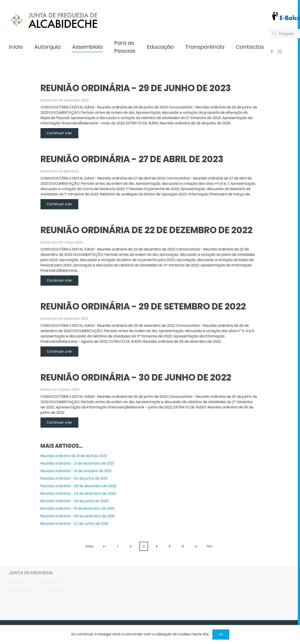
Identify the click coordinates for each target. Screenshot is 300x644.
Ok (221, 634)
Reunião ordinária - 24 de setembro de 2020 (78, 493)
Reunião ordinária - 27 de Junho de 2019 (74, 524)
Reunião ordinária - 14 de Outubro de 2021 (76, 471)
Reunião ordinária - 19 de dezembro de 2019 (77, 508)
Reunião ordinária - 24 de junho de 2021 (74, 478)
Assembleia (87, 47)
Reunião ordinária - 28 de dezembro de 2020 (78, 486)
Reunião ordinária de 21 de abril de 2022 (74, 456)
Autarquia (47, 47)
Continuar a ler (59, 133)
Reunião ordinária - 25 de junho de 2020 (74, 501)
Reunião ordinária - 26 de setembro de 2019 (78, 516)
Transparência (205, 47)
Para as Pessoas (125, 47)
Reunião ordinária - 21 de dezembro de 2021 (77, 463)
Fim (210, 546)
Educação (160, 47)
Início (16, 47)
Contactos (250, 47)
